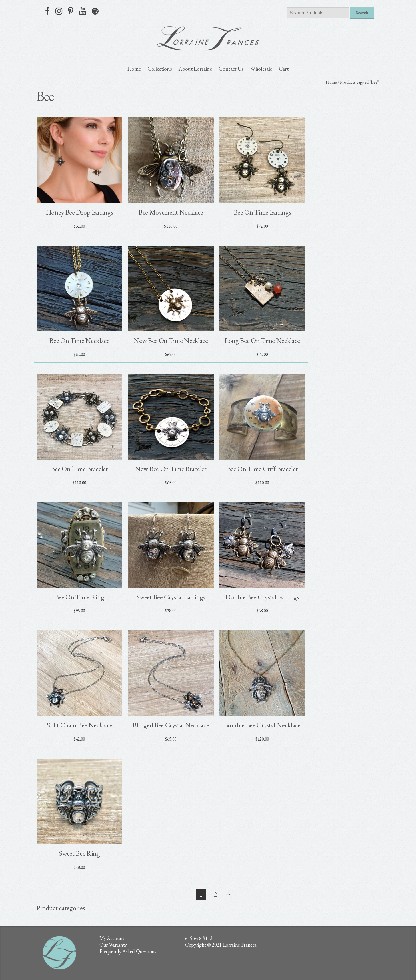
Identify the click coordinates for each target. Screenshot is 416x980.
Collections (160, 69)
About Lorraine (195, 69)
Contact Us (231, 69)
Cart (284, 69)
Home (134, 69)
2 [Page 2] (215, 894)
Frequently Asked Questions (128, 951)
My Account (112, 938)
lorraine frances (208, 38)
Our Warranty (113, 945)
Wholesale (261, 69)
